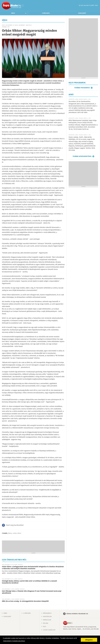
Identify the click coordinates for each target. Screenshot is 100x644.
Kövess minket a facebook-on (77, 614)
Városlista (23, 6)
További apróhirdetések (82, 156)
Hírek (13, 13)
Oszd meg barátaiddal (15, 525)
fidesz (10, 533)
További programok (82, 88)
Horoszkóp (82, 13)
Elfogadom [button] (89, 640)
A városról (46, 13)
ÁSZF (45, 627)
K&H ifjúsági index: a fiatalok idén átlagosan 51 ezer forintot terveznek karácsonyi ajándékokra (32, 592)
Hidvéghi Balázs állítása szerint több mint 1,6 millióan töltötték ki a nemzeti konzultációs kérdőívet (29, 582)
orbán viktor (17, 533)
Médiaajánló (47, 613)
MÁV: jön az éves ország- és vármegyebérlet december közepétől (25, 601)
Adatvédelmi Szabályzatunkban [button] (14, 641)
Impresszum (47, 620)
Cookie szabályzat (49, 630)
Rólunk (46, 623)
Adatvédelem (47, 617)
